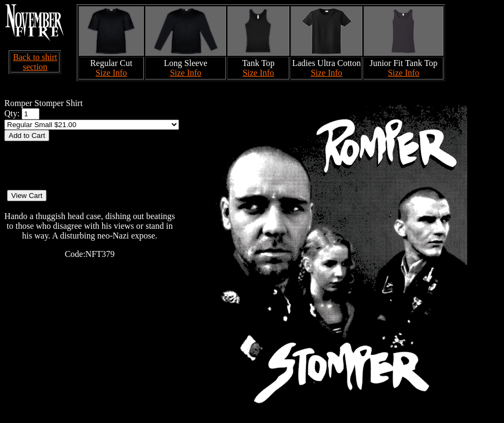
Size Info (111, 73)
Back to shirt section (35, 62)
